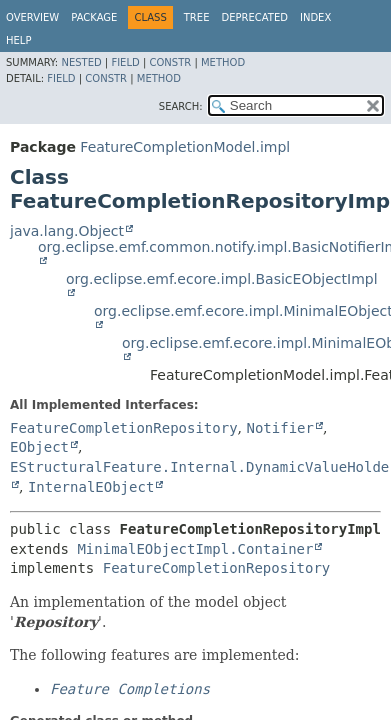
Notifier (279, 428)
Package (94, 17)
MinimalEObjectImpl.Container (195, 549)
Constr (170, 62)
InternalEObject (91, 487)
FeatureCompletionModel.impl (185, 147)
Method (223, 62)
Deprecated (254, 17)
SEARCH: (181, 106)
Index (315, 17)
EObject (39, 447)
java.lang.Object (67, 231)
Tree (197, 17)
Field (125, 62)
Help (18, 40)
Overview (32, 17)
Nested (81, 62)
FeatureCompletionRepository (124, 428)
